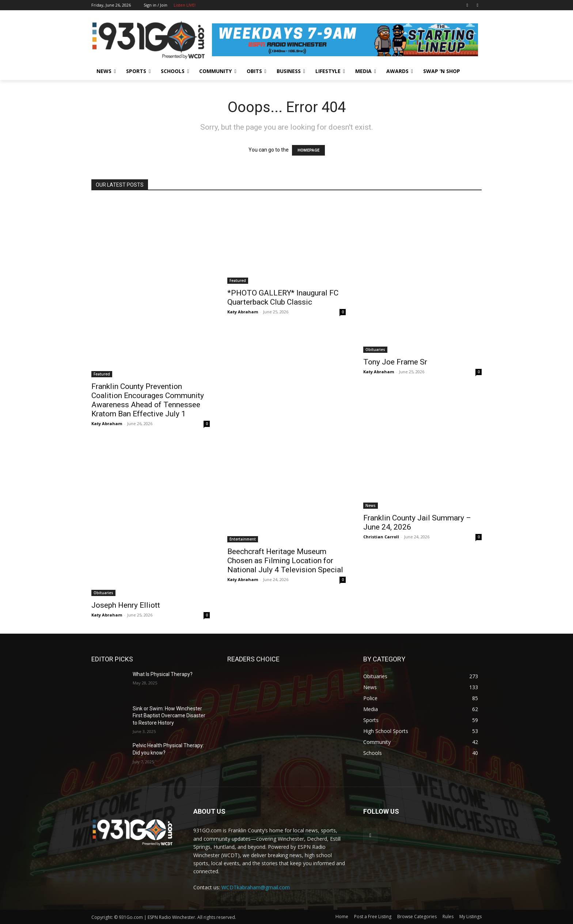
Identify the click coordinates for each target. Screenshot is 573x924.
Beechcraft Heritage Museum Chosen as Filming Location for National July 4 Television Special (285, 561)
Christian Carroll (381, 537)
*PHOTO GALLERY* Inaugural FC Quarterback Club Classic (283, 297)
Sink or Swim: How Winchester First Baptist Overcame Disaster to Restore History (169, 716)
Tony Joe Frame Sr (395, 362)
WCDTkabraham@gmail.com (256, 887)
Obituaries (375, 350)
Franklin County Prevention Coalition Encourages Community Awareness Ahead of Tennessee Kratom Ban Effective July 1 (148, 400)
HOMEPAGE (308, 150)
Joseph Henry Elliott (126, 605)
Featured (102, 374)
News (371, 505)
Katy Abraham (107, 423)
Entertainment (243, 539)
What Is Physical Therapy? (163, 674)
